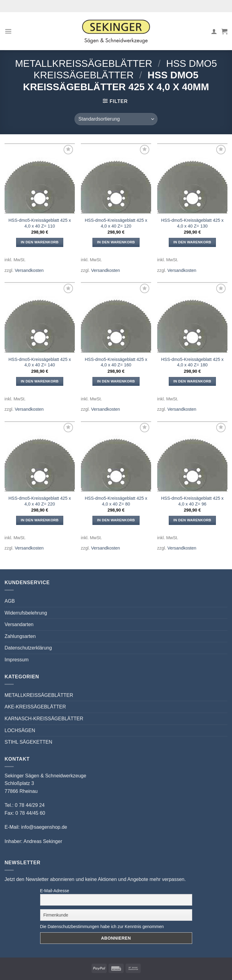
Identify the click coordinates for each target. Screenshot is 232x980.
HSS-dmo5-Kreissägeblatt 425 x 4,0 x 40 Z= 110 (40, 223)
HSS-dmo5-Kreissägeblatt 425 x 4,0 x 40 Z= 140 (40, 362)
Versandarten (19, 624)
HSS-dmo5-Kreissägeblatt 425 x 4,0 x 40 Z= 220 (40, 501)
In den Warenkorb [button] (40, 242)
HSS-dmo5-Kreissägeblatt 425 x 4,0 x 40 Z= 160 (116, 362)
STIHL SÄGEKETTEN (28, 742)
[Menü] (8, 31)
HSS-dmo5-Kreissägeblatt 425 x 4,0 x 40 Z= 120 (116, 223)
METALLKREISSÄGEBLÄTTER (83, 63)
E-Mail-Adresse (55, 891)
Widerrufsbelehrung (26, 613)
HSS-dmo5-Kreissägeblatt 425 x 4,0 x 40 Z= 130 (192, 223)
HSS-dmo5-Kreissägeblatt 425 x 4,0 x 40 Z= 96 (192, 501)
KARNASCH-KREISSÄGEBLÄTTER (44, 719)
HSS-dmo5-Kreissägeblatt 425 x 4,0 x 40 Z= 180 (192, 362)
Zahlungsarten (20, 636)
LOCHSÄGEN (20, 730)
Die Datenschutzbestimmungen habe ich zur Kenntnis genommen (102, 927)
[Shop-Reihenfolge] (116, 119)
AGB (10, 601)
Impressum (17, 660)
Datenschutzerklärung (28, 648)
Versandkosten (29, 270)
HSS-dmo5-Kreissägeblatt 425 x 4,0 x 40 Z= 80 (116, 501)
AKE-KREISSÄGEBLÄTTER (35, 707)
